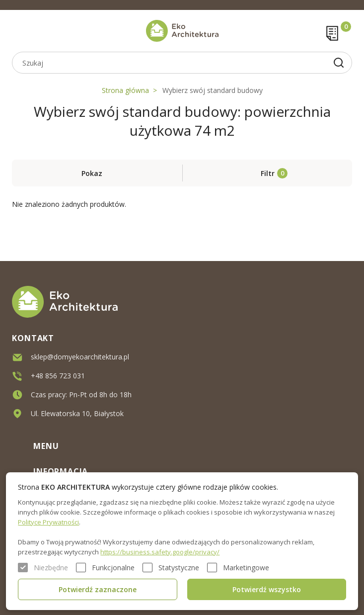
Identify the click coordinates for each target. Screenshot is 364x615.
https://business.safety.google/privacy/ (160, 552)
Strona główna (125, 90)
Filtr (268, 173)
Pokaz (92, 173)
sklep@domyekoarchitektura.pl (80, 356)
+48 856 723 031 (58, 375)
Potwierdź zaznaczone (98, 589)
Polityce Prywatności (48, 522)
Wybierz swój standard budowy (213, 90)
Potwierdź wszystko (267, 589)
